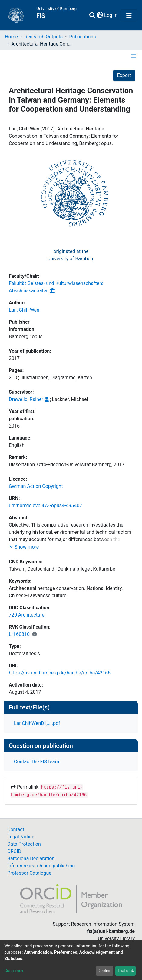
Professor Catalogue (29, 873)
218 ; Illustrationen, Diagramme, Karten (50, 378)
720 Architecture (27, 615)
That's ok (125, 971)
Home (11, 37)
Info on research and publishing (41, 866)
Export (124, 75)
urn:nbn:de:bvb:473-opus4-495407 (45, 506)
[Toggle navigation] (129, 15)
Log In (111, 15)
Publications (82, 37)
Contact (16, 829)
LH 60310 (19, 634)
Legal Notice (21, 837)
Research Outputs (43, 37)
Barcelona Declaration (31, 858)
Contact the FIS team (37, 762)
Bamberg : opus (26, 336)
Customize (14, 971)
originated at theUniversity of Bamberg (71, 255)
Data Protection (24, 844)
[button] (100, 15)
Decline (104, 971)
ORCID (14, 851)
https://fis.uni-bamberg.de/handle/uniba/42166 (60, 673)
